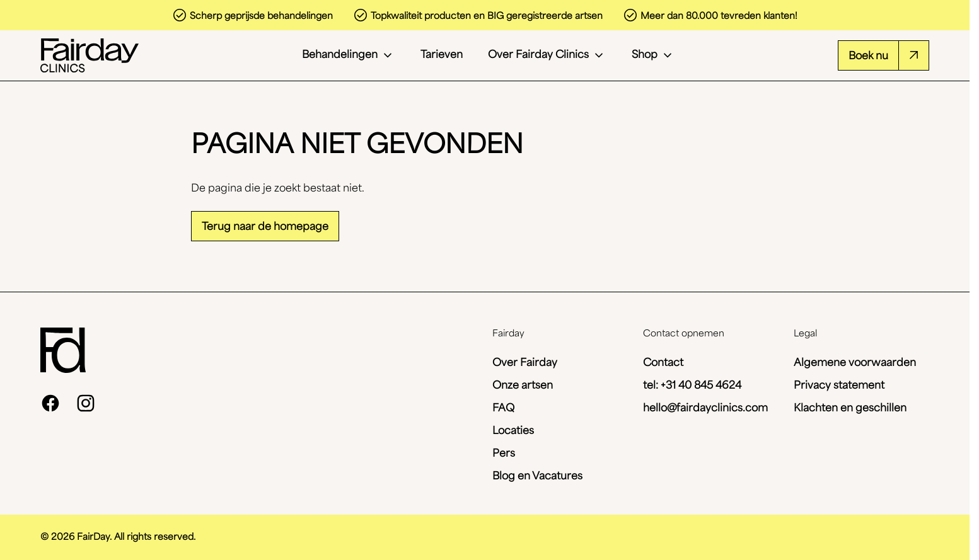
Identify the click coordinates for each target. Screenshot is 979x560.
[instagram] (86, 403)
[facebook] (50, 403)
